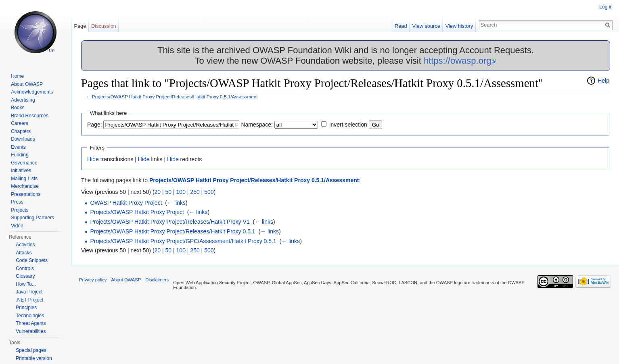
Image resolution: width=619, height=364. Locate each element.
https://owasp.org (458, 61)
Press (17, 202)
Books (18, 108)
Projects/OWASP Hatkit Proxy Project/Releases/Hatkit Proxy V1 (170, 222)
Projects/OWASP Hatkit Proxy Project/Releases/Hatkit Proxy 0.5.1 (173, 231)
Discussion (104, 26)
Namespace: (257, 125)
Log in (606, 7)
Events (18, 147)
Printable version (34, 358)
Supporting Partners (32, 218)
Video (17, 226)
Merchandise (25, 186)
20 (158, 192)
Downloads (23, 139)
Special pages (31, 350)
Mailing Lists (24, 179)
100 (181, 192)
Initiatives (21, 171)
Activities (25, 245)
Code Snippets (32, 260)
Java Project (29, 292)
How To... (26, 284)
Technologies (30, 316)
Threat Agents (31, 323)
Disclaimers (157, 280)
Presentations (26, 194)
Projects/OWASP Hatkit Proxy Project (137, 212)
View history (459, 26)
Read (401, 26)
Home (17, 76)
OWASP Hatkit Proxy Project (126, 203)
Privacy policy (93, 280)
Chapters (21, 131)
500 (209, 192)
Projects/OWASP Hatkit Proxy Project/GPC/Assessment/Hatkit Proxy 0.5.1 (183, 241)
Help (603, 81)
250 (195, 192)
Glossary (25, 276)
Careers (20, 123)
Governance (24, 163)
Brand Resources (30, 116)
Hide (93, 159)
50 (169, 192)
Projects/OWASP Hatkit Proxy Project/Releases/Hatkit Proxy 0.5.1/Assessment (175, 97)
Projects (20, 210)
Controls (25, 268)
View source (426, 26)
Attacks (24, 253)
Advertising (23, 100)
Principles (26, 308)
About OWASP (27, 84)
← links (176, 203)
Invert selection (348, 125)
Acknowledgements (32, 92)
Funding (20, 155)
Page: (95, 125)
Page (80, 26)
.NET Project (29, 300)
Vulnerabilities (31, 331)
